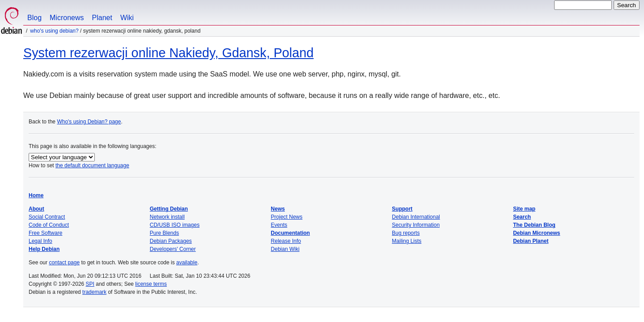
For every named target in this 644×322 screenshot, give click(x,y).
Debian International (416, 217)
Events (279, 225)
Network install (167, 217)
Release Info (286, 241)
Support (402, 209)
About (36, 209)
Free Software (45, 233)
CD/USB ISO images (175, 225)
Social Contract (47, 217)
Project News (287, 217)
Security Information (416, 225)
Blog (34, 18)
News (278, 209)
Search (522, 217)
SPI (90, 284)
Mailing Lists (407, 241)
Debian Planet (531, 241)
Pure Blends (164, 233)
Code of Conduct (49, 225)
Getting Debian (169, 209)
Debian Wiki (285, 249)
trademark (94, 292)
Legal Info (40, 241)
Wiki (127, 18)
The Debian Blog (534, 225)
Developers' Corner (173, 249)
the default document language (92, 165)
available (187, 263)
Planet (102, 18)
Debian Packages (171, 241)
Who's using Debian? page (89, 122)
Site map (524, 209)
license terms (151, 284)
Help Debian (44, 249)
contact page (64, 263)
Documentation (290, 233)
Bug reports (406, 233)
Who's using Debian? (54, 31)
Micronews (67, 18)
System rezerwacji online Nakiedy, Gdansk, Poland (168, 53)
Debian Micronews (536, 233)
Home (36, 195)
